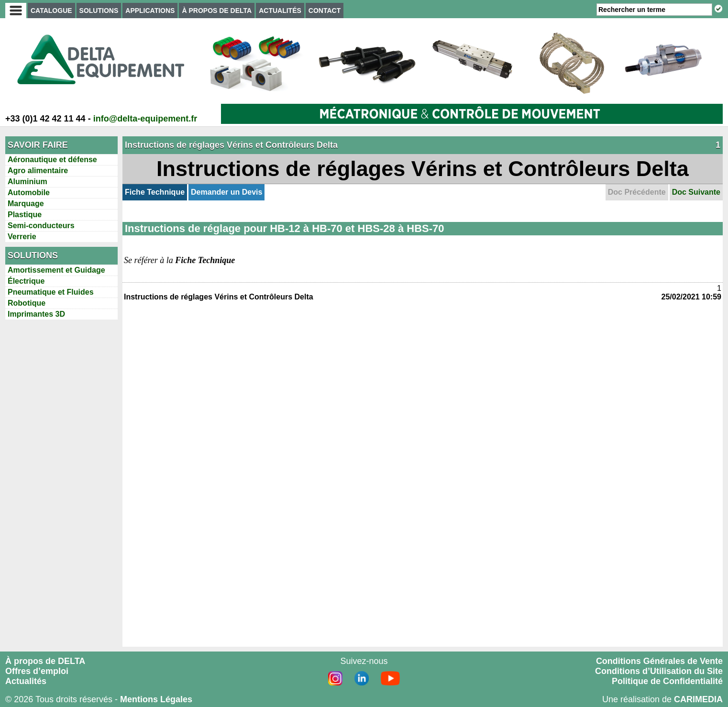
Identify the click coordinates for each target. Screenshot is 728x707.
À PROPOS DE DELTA (217, 11)
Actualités (26, 681)
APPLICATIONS (150, 11)
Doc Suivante (696, 192)
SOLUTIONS (99, 11)
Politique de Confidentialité (667, 681)
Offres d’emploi (37, 671)
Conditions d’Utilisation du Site (659, 671)
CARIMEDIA (698, 699)
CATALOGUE (51, 11)
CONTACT (325, 11)
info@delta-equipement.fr (145, 119)
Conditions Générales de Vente (659, 661)
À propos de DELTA (45, 661)
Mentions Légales (156, 699)
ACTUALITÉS (280, 11)
